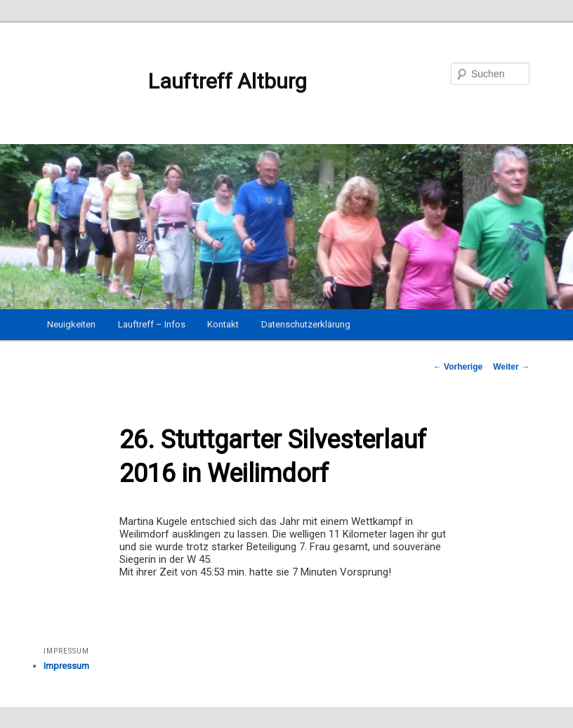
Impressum (66, 666)
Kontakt (223, 324)
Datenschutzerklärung (306, 324)
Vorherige (458, 367)
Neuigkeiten (71, 324)
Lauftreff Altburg (175, 82)
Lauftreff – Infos (152, 324)
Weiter (511, 367)
